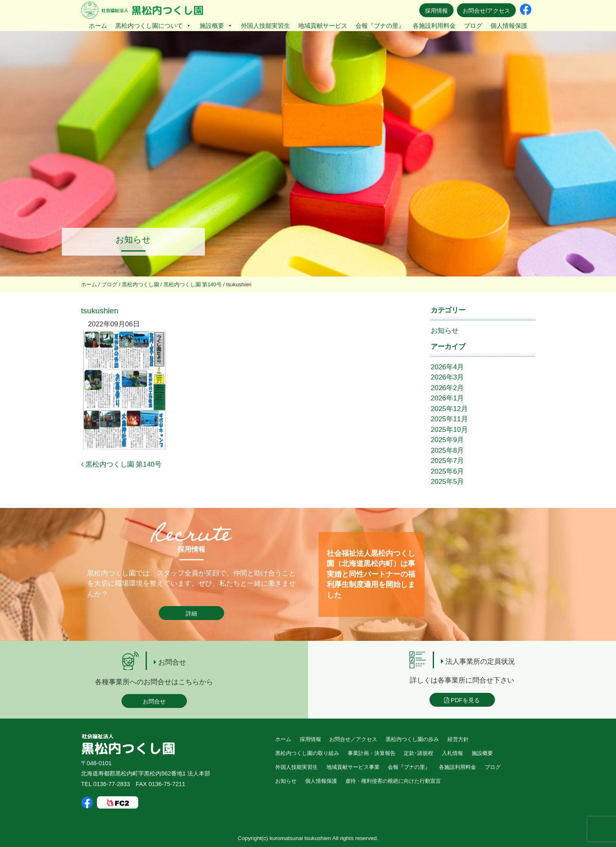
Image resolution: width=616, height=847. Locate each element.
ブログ (473, 26)
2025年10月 (449, 430)
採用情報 (436, 11)
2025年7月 (447, 461)
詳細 (191, 613)
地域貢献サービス (323, 26)
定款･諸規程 (418, 753)
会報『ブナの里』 (380, 26)
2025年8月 (447, 450)
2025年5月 (447, 482)
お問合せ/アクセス (486, 11)
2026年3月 (447, 377)
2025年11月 (449, 419)
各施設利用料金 (434, 26)
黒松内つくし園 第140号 (121, 464)
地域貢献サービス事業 (353, 767)
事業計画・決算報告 (372, 753)
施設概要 (216, 26)
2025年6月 (447, 471)
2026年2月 (447, 388)
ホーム (98, 26)
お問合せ (154, 701)
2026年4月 (447, 367)
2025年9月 (447, 440)
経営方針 (458, 739)
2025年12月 (449, 409)
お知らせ (445, 331)
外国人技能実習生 (265, 26)
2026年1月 (447, 398)
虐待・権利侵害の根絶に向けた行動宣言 (393, 781)
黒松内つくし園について (153, 26)
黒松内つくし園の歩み (412, 739)
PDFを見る (462, 700)
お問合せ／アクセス (353, 739)
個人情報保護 (509, 26)
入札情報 (452, 753)
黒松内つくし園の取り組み (307, 753)
